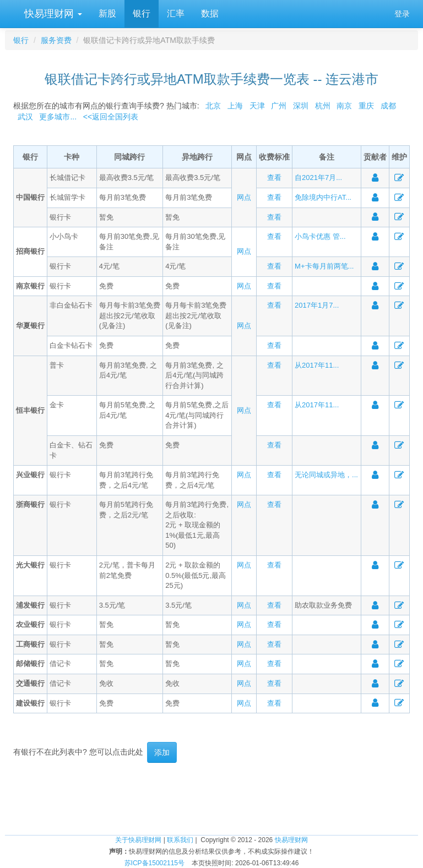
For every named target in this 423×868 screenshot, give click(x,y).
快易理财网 (52, 14)
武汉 (25, 117)
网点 (244, 197)
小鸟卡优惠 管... (320, 236)
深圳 (301, 106)
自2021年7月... (318, 178)
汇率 (176, 13)
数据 (210, 13)
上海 (235, 106)
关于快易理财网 (138, 840)
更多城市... (56, 117)
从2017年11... (317, 365)
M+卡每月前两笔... (324, 266)
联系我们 (180, 840)
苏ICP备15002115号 (154, 863)
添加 (162, 752)
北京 (213, 106)
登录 (402, 14)
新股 (107, 13)
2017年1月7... (317, 305)
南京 (344, 106)
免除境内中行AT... (323, 197)
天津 (257, 106)
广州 (279, 106)
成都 (388, 106)
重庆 (366, 106)
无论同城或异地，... (326, 475)
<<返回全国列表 (111, 117)
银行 (142, 13)
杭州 (323, 106)
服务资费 (56, 40)
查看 (274, 178)
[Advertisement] (211, 799)
